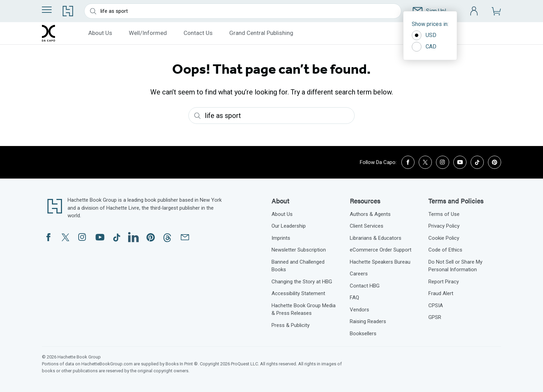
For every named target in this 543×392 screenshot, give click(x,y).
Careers (359, 274)
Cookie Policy (444, 238)
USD (424, 35)
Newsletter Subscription (299, 250)
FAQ (354, 298)
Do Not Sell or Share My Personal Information (455, 266)
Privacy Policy (444, 226)
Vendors (359, 310)
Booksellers (363, 334)
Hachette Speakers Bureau (380, 262)
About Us (100, 33)
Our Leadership (289, 226)
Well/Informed (148, 33)
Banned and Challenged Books (298, 266)
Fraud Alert (441, 293)
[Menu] (47, 10)
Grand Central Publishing (261, 33)
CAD (424, 47)
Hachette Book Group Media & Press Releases (304, 309)
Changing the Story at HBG (302, 282)
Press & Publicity (291, 325)
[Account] (474, 11)
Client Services (367, 226)
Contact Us (198, 33)
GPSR (435, 317)
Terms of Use (444, 214)
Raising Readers (368, 321)
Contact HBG (365, 286)
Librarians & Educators (376, 238)
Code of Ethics (445, 250)
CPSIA (436, 306)
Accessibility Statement (298, 293)
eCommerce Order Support (381, 250)
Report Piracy (444, 282)
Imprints (281, 238)
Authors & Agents (370, 214)
